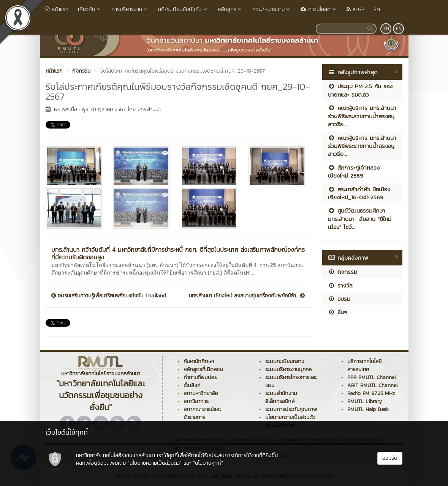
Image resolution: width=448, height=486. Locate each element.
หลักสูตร (230, 9)
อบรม (339, 299)
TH (386, 29)
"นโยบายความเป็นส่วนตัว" (155, 463)
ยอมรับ (390, 458)
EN (377, 9)
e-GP (355, 9)
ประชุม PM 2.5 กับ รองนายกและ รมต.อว (360, 90)
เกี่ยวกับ (90, 9)
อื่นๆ (338, 312)
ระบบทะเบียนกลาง (285, 361)
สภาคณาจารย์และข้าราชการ (202, 413)
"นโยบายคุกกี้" (208, 463)
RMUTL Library (365, 401)
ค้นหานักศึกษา (199, 361)
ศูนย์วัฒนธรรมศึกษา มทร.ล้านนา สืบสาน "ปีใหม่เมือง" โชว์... (360, 219)
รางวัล (340, 285)
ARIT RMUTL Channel (373, 385)
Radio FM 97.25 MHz (371, 393)
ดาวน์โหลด (319, 9)
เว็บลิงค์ (192, 385)
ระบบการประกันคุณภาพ (291, 409)
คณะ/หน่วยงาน (272, 9)
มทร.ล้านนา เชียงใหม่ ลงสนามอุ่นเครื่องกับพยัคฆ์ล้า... (247, 296)
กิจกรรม (343, 272)
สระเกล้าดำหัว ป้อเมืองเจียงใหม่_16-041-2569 (359, 193)
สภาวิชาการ (196, 401)
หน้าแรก (57, 9)
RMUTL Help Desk (368, 409)
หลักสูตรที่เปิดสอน (203, 369)
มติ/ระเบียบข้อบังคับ (183, 9)
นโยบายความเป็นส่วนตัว (290, 417)
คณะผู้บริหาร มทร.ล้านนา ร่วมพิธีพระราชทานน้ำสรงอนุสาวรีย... (362, 116)
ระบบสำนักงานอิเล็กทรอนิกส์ (281, 397)
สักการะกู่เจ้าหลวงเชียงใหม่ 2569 (354, 172)
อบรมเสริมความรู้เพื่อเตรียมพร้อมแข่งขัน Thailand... (110, 296)
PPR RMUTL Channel (372, 377)
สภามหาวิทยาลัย (201, 393)
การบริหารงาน (130, 9)
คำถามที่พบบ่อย (200, 377)
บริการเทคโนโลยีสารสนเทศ (364, 365)
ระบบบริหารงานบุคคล (288, 369)
